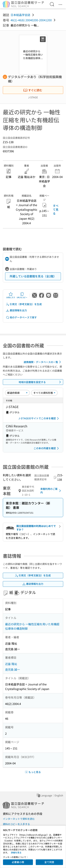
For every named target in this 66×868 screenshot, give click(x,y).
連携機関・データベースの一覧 (43, 362)
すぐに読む (33, 90)
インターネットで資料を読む (19, 819)
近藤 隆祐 (11, 664)
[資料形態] (44, 393)
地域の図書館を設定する (40, 382)
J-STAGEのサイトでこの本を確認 (39, 418)
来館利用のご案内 (51, 491)
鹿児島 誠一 (12, 669)
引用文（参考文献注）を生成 (24, 304)
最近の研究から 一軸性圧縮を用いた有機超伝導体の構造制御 (32, 626)
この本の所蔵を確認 (47, 448)
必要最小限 (18, 862)
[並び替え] (17, 393)
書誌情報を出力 (16, 310)
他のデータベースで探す (21, 317)
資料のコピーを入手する (16, 824)
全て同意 (49, 862)
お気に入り (11, 295)
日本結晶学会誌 (20, 15)
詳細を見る (16, 852)
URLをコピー (22, 295)
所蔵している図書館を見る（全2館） (33, 276)
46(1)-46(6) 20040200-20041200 (31, 20)
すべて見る (56, 210)
